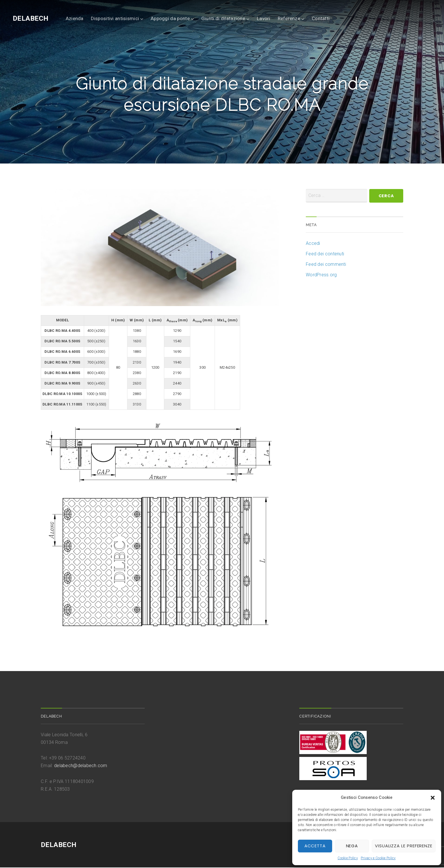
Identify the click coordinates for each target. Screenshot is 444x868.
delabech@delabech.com (81, 766)
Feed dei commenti (326, 265)
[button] (433, 798)
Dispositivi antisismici (115, 18)
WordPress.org (321, 275)
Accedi (313, 244)
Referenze (289, 18)
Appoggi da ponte (170, 18)
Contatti (321, 18)
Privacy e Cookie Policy (378, 858)
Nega (352, 846)
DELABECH (31, 18)
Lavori (264, 18)
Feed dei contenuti (325, 254)
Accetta (315, 846)
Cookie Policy (348, 858)
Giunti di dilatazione (223, 18)
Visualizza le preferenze (404, 846)
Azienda (75, 18)
